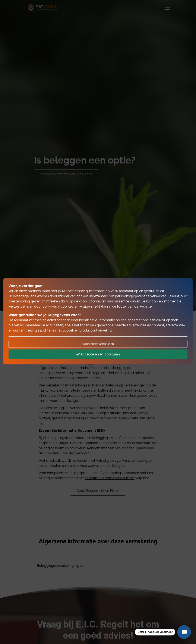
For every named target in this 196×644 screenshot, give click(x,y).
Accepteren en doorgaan (98, 354)
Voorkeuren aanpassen (98, 344)
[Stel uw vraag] (184, 632)
